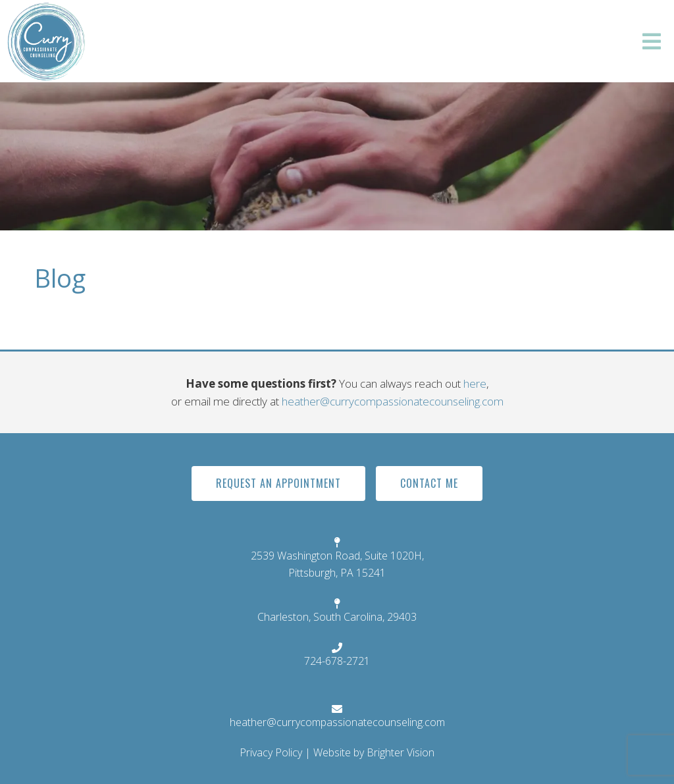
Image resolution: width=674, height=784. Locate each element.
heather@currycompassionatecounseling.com (393, 401)
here (475, 383)
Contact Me (429, 483)
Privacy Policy (271, 752)
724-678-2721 (337, 661)
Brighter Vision (401, 752)
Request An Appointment (278, 483)
